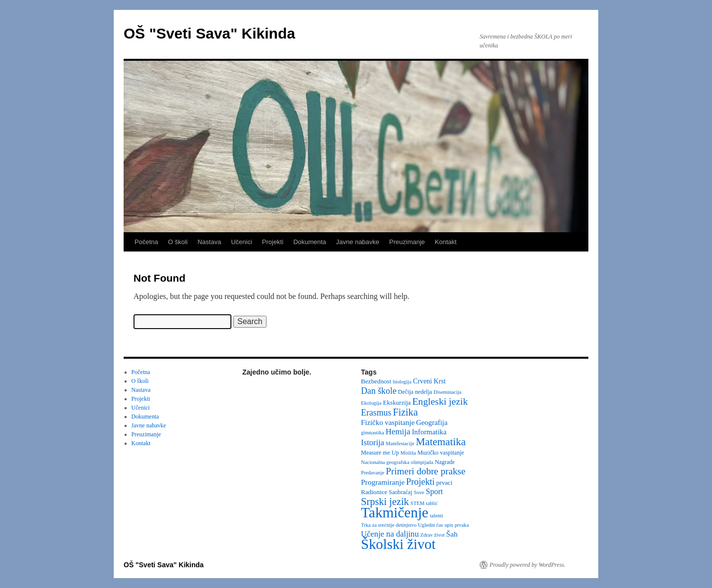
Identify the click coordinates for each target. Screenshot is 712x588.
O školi (178, 242)
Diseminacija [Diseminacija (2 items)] (447, 392)
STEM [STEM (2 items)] (417, 503)
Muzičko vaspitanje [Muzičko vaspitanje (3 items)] (441, 453)
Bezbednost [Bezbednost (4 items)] (376, 381)
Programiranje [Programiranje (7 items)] (383, 482)
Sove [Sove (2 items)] (419, 492)
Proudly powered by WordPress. (528, 565)
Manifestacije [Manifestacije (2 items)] (400, 443)
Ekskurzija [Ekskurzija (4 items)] (397, 402)
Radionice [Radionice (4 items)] (374, 492)
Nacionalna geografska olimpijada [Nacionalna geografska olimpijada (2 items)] (397, 462)
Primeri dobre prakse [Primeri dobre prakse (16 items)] (425, 471)
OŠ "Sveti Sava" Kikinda (209, 33)
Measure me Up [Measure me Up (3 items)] (380, 453)
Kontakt (445, 242)
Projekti (273, 242)
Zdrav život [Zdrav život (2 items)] (432, 535)
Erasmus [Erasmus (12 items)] (376, 413)
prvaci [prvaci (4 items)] (444, 483)
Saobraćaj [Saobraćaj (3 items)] (400, 492)
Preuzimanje (407, 242)
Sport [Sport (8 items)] (434, 491)
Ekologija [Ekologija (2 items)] (371, 403)
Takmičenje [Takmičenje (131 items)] (395, 512)
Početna (146, 242)
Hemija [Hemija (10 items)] (398, 432)
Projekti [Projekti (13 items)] (420, 482)
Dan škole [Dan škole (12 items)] (379, 391)
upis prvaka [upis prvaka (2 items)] (457, 525)
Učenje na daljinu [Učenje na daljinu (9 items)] (390, 534)
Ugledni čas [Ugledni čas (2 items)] (430, 525)
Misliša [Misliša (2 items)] (408, 453)
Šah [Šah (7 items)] (452, 534)
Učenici (242, 242)
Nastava (209, 242)
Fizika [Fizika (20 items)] (405, 412)
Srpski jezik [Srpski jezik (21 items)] (385, 502)
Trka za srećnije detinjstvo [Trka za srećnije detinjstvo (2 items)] (389, 525)
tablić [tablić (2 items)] (432, 503)
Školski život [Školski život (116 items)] (398, 544)
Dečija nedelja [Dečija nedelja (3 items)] (415, 392)
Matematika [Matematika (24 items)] (441, 442)
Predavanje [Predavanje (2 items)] (373, 473)
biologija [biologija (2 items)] (402, 382)
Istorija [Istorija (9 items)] (373, 442)
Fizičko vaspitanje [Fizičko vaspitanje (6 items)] (388, 422)
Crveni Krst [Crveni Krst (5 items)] (429, 381)
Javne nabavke (358, 242)
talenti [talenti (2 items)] (436, 516)
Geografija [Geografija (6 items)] (432, 422)
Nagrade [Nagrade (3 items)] (445, 462)
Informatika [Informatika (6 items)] (429, 432)
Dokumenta (310, 242)
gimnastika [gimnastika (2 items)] (373, 433)
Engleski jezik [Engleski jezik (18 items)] (440, 401)
